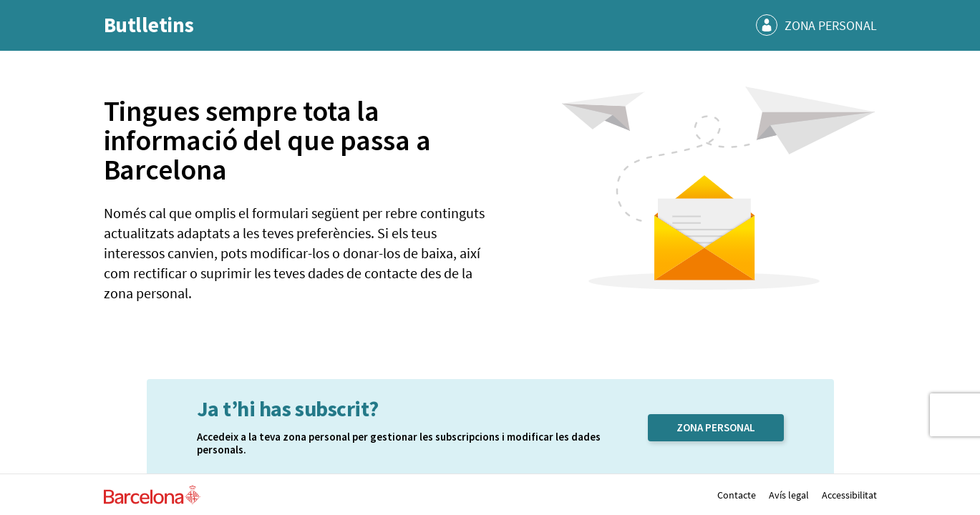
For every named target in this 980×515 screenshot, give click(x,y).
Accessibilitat (849, 495)
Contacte (737, 495)
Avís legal (789, 495)
